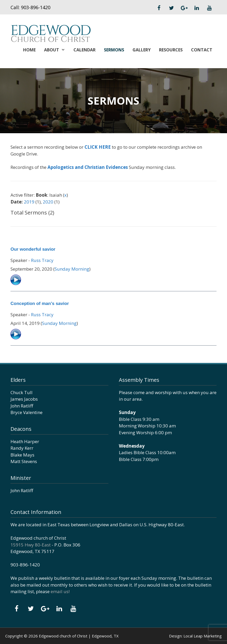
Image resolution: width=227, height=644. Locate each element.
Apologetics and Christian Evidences (88, 167)
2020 (48, 202)
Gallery (142, 50)
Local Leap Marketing (203, 636)
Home (29, 50)
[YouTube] (209, 8)
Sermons (114, 50)
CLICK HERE (98, 147)
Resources (171, 50)
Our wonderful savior (33, 249)
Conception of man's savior (40, 304)
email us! (60, 591)
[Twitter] (171, 8)
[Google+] (184, 8)
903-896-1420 (36, 7)
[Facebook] (159, 8)
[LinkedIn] (197, 8)
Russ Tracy (42, 260)
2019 (29, 202)
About (57, 50)
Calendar (85, 50)
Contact (202, 50)
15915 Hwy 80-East (31, 545)
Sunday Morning (72, 269)
